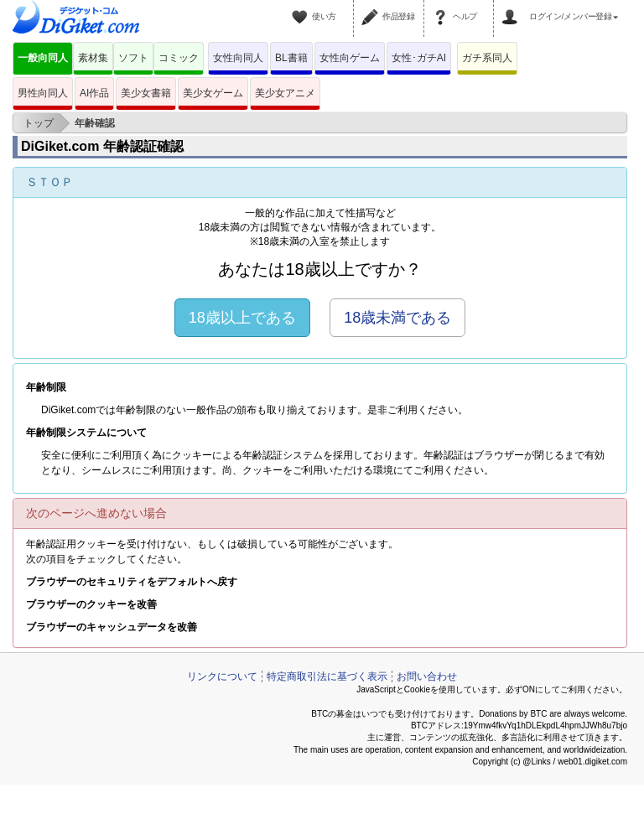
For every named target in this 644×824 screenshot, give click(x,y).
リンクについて (222, 676)
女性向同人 (238, 58)
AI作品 (94, 93)
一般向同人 (43, 58)
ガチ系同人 (487, 58)
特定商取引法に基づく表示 (327, 676)
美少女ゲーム (213, 93)
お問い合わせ (427, 676)
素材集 (93, 58)
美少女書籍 (146, 93)
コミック (179, 58)
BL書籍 (291, 58)
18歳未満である (397, 318)
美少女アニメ (285, 93)
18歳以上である (242, 318)
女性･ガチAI (419, 58)
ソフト (133, 58)
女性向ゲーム (350, 58)
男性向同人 (43, 93)
